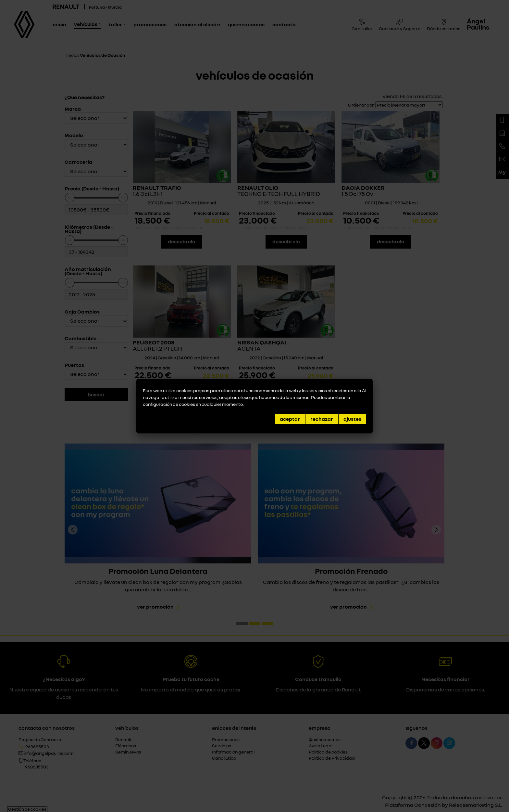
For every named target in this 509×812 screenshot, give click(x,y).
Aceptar (290, 419)
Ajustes (352, 419)
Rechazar (322, 419)
